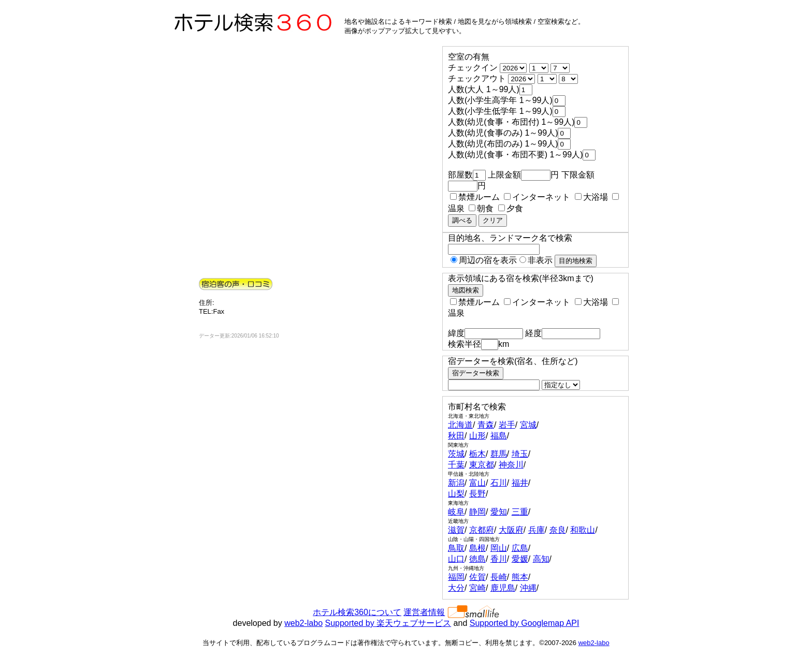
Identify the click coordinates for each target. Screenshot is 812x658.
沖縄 (528, 588)
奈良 (558, 530)
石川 (499, 483)
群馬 (499, 454)
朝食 (481, 208)
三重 (520, 512)
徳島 (477, 559)
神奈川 (511, 465)
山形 (477, 436)
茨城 (456, 454)
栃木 (477, 454)
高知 (541, 559)
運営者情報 (424, 612)
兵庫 (536, 530)
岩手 (507, 425)
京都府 (482, 530)
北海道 (460, 425)
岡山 (499, 548)
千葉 (456, 465)
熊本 (520, 577)
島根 (477, 548)
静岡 (477, 512)
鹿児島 (503, 588)
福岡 (456, 577)
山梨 (456, 494)
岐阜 (456, 512)
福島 (499, 436)
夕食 (511, 208)
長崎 (499, 577)
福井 (520, 483)
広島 (520, 548)
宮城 (528, 425)
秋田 (456, 436)
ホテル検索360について (357, 612)
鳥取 (456, 548)
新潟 (456, 483)
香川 (499, 559)
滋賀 (456, 530)
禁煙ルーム (475, 197)
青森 (486, 425)
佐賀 (477, 577)
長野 (477, 494)
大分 (456, 588)
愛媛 (520, 559)
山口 (456, 559)
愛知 (499, 512)
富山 (477, 483)
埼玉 (520, 454)
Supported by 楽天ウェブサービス (388, 623)
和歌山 (583, 530)
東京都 (482, 465)
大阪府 (511, 530)
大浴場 (591, 197)
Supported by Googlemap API (525, 623)
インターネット (537, 197)
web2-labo (303, 623)
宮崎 (477, 588)
